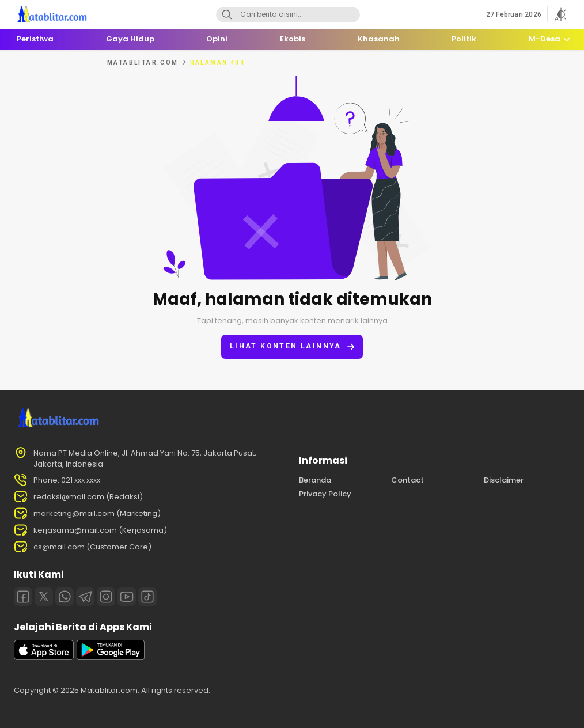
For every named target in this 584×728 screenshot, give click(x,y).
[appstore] (44, 657)
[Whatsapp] (65, 597)
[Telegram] (85, 597)
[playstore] (111, 657)
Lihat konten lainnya (292, 346)
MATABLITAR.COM (143, 62)
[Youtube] (127, 597)
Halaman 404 (217, 62)
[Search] (227, 15)
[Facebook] (23, 597)
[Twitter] (44, 597)
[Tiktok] (147, 597)
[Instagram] (106, 597)
